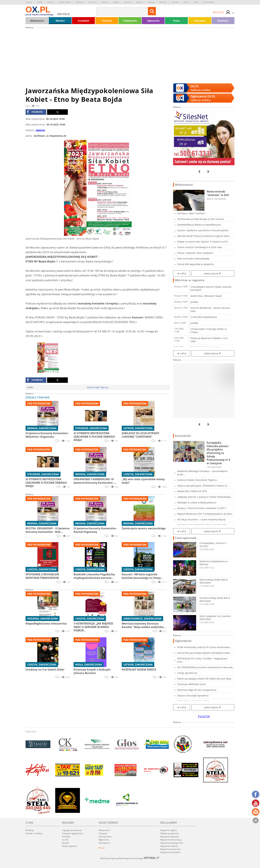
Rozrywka (200, 21)
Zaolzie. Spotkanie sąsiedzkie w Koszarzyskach (203, 230)
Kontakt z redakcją (34, 833)
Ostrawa (151, 2)
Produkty (66, 837)
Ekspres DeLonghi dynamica (193, 696)
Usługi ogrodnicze (187, 673)
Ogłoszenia (153, 21)
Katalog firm (130, 21)
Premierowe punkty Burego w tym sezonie (201, 219)
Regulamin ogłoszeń (170, 837)
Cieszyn (50, 2)
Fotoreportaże (186, 538)
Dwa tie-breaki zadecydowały (193, 259)
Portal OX (204, 716)
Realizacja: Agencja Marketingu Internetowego (130, 858)
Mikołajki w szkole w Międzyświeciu (197, 503)
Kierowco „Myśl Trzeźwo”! (191, 213)
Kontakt (65, 843)
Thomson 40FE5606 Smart (192, 684)
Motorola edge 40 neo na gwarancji (197, 690)
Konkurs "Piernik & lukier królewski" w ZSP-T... (203, 508)
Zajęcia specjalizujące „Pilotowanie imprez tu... (203, 486)
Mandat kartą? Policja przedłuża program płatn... (204, 236)
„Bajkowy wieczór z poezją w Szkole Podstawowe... (205, 497)
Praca (176, 21)
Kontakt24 (84, 21)
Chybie (39, 2)
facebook (35, 112)
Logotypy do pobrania (72, 830)
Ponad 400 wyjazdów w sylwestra (196, 264)
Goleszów (93, 2)
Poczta (102, 848)
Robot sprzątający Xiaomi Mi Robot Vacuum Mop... (205, 679)
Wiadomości (37, 21)
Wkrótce (60, 21)
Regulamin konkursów (170, 849)
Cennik (65, 840)
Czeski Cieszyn (65, 2)
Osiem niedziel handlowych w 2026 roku (200, 247)
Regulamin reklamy (169, 846)
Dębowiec (80, 2)
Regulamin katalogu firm (172, 843)
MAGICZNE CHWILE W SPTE (192, 491)
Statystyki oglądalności (72, 833)
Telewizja (107, 21)
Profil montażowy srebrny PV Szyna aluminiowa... (204, 647)
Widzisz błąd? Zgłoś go (98, 387)
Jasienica (128, 2)
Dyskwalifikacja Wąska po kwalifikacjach (199, 225)
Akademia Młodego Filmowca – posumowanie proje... (202, 473)
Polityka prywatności (170, 833)
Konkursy (223, 21)
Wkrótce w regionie (190, 280)
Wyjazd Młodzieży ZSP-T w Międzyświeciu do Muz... (206, 514)
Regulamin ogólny (169, 830)
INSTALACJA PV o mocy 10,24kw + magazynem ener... (202, 660)
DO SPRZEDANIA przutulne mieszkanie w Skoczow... (206, 667)
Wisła (196, 2)
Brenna (29, 2)
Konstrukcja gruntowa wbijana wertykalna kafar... (205, 653)
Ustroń (186, 2)
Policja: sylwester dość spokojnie (195, 253)
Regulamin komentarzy (171, 840)
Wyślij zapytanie (69, 846)
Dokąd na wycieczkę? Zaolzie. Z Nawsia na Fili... (203, 242)
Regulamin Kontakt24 (170, 852)
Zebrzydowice (209, 2)
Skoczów (163, 2)
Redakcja (30, 830)
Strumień (175, 2)
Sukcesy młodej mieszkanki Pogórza (197, 480)
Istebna (116, 2)
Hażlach (105, 2)
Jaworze (139, 2)
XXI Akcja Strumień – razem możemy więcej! (201, 519)
